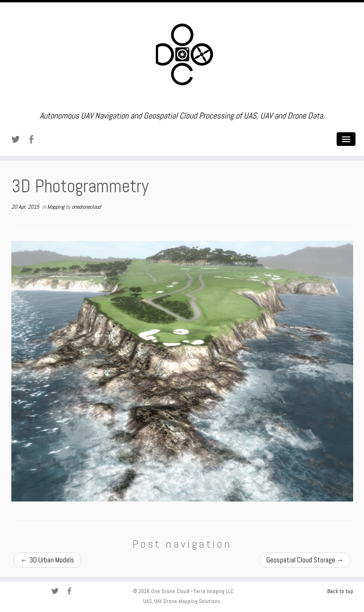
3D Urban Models (47, 560)
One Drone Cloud (170, 591)
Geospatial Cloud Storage (305, 560)
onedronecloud (86, 207)
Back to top (340, 591)
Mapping (56, 207)
